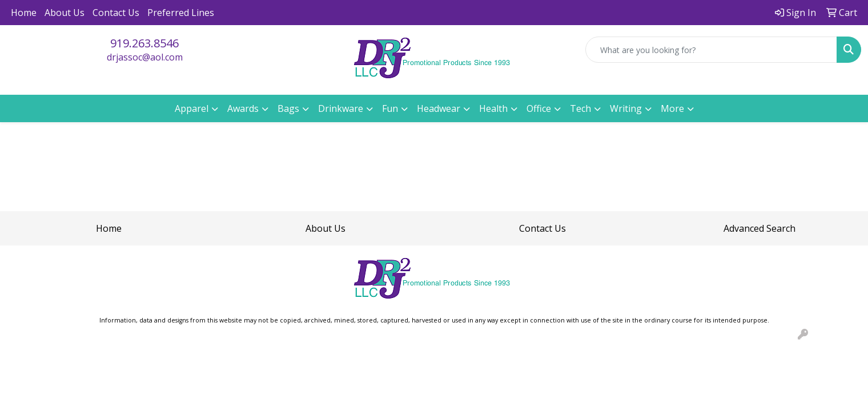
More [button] (672, 108)
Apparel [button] (192, 108)
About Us (65, 13)
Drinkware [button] (341, 108)
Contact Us (116, 13)
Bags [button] (288, 108)
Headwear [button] (439, 108)
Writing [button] (626, 108)
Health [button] (493, 108)
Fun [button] (390, 108)
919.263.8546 (144, 43)
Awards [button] (243, 108)
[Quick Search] (711, 50)
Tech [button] (580, 108)
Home (24, 13)
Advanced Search (759, 228)
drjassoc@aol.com (145, 57)
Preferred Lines (181, 13)
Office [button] (539, 108)
